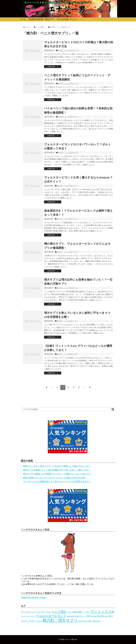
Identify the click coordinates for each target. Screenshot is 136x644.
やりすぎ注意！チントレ (67, 19)
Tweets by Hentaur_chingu (33, 597)
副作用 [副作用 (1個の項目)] (73, 616)
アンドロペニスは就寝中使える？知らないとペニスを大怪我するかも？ (57, 481)
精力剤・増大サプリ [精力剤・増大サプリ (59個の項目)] (60, 620)
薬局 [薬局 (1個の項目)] (80, 621)
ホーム (23, 19)
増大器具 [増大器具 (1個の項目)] (94, 616)
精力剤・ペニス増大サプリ (68, 50)
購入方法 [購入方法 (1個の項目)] (85, 621)
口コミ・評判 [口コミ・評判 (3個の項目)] (85, 616)
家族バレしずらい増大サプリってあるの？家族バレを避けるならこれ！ (57, 466)
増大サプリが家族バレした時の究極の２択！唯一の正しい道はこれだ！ (57, 470)
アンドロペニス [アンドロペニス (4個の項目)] (28, 612)
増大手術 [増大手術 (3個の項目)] (101, 616)
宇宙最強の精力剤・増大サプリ (41, 19)
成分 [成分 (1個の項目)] (107, 616)
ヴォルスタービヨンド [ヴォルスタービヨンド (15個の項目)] (51, 616)
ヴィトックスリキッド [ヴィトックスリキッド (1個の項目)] (28, 616)
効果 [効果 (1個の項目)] (77, 616)
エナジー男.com (71, 639)
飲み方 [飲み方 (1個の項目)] (98, 621)
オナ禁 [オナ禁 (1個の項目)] (38, 612)
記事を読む (51, 67)
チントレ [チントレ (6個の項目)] (46, 612)
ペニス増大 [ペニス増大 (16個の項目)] (59, 612)
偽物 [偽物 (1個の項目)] (69, 616)
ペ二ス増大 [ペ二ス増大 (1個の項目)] (86, 612)
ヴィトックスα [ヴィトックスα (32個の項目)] (102, 611)
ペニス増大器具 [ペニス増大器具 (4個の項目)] (75, 612)
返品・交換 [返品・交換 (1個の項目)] (92, 621)
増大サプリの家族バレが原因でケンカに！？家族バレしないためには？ (57, 474)
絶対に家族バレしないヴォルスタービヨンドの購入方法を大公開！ (55, 478)
